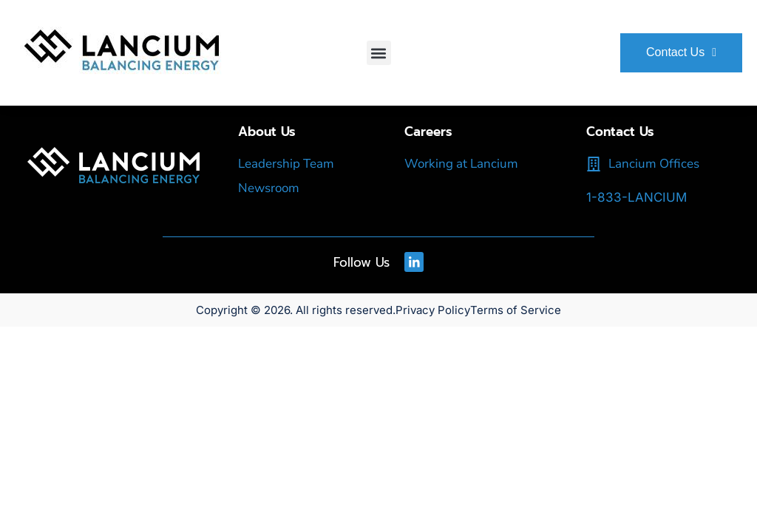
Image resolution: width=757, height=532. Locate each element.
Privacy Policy (433, 309)
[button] (379, 53)
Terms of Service (516, 309)
